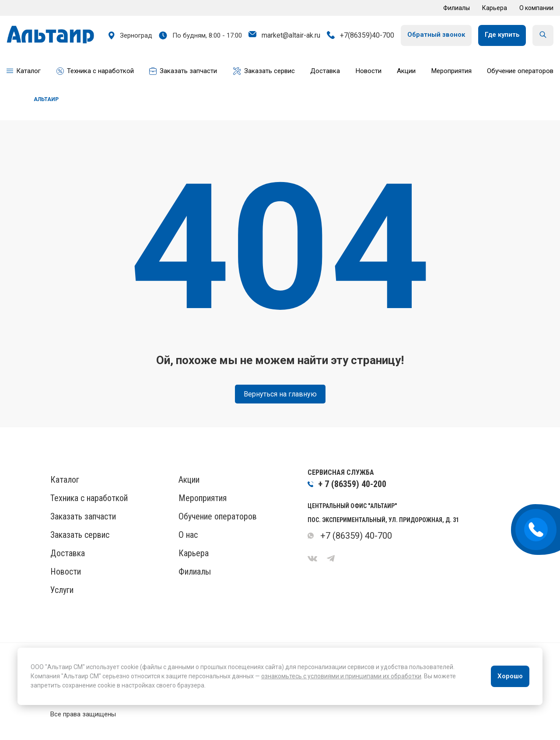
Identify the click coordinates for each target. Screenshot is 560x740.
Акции (189, 480)
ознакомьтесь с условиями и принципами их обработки (341, 676)
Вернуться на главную (280, 394)
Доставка (68, 553)
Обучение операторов (218, 516)
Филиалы (457, 8)
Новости (66, 572)
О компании (536, 8)
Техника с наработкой (89, 498)
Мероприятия (203, 498)
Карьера (495, 8)
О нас (188, 535)
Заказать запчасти (83, 516)
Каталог (65, 480)
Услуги (62, 590)
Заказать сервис (80, 535)
